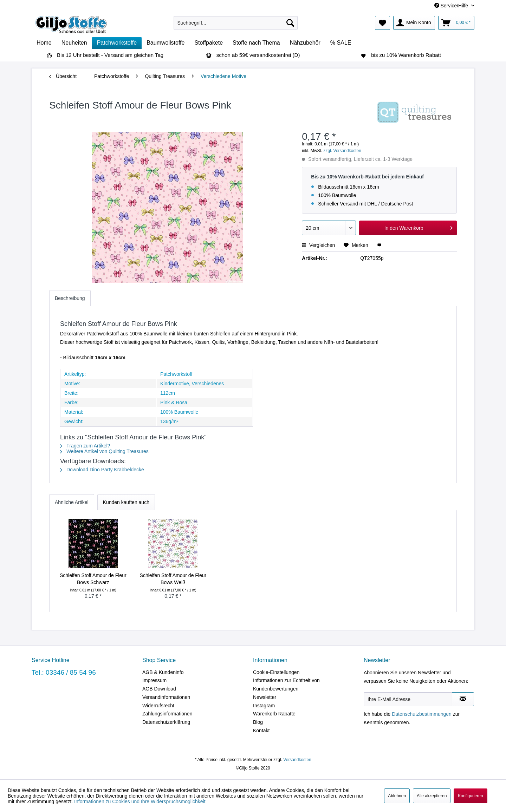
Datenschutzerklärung (166, 722)
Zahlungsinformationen (167, 714)
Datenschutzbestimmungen (422, 714)
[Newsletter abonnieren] (463, 699)
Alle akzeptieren (432, 796)
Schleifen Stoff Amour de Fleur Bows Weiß (173, 579)
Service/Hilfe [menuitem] (452, 6)
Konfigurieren (470, 796)
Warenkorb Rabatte (274, 714)
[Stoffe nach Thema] (256, 43)
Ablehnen (397, 796)
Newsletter (265, 697)
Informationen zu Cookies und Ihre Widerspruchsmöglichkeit (140, 801)
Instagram (264, 706)
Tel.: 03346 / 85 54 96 (64, 672)
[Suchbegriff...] (236, 23)
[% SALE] (341, 43)
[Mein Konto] (414, 23)
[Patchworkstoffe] (117, 43)
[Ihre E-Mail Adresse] (408, 699)
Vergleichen (318, 245)
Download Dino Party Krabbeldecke (102, 470)
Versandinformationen (166, 697)
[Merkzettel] (382, 23)
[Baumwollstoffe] (166, 43)
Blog (258, 722)
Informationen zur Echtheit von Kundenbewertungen (286, 685)
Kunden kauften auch (126, 502)
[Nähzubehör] (305, 43)
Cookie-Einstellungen (276, 672)
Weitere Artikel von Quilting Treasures (104, 451)
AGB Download (159, 689)
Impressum (154, 680)
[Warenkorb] (456, 23)
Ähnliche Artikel (72, 502)
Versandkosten (297, 760)
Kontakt (261, 731)
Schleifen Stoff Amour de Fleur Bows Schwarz (93, 579)
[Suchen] (290, 23)
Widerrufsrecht (158, 706)
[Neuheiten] (74, 43)
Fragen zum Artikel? (85, 446)
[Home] (44, 43)
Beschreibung (70, 298)
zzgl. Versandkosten (342, 151)
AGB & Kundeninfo (163, 672)
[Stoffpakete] (209, 43)
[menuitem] (236, 23)
